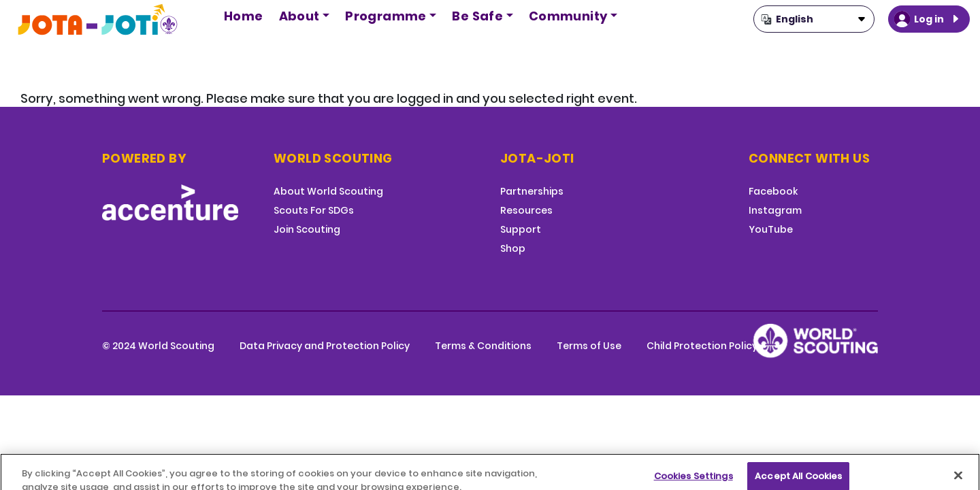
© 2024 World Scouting (158, 346)
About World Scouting (328, 191)
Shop (513, 248)
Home (244, 16)
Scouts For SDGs (314, 210)
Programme (386, 16)
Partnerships (532, 191)
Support (521, 229)
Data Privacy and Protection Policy (325, 346)
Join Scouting (307, 229)
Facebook (773, 191)
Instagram (775, 210)
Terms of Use (589, 346)
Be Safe (477, 16)
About (299, 16)
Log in (929, 19)
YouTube (771, 229)
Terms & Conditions (483, 346)
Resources (526, 210)
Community (568, 16)
